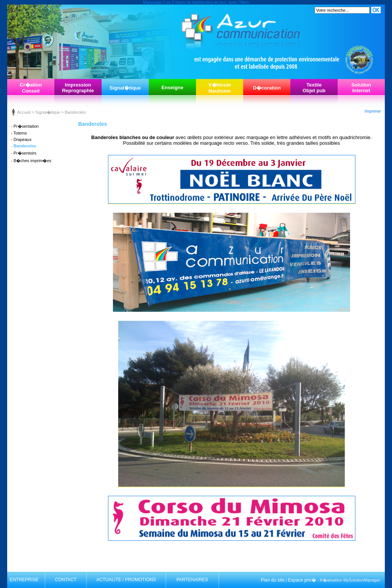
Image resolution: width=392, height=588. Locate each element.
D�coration (267, 88)
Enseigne (173, 87)
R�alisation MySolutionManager (350, 580)
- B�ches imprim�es (31, 161)
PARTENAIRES (192, 580)
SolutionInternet (361, 88)
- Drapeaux (21, 139)
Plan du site (273, 580)
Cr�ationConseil (31, 88)
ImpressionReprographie (78, 88)
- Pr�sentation (25, 126)
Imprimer (373, 111)
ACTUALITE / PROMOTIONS (126, 580)
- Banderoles (24, 146)
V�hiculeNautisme (220, 88)
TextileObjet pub (314, 88)
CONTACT (66, 580)
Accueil (24, 112)
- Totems (19, 133)
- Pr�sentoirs (24, 153)
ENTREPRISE (24, 580)
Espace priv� (302, 580)
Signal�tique (125, 88)
